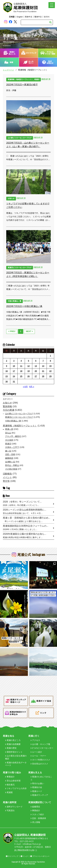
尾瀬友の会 (36, 787)
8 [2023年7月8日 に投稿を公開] (50, 361)
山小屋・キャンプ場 (40, 744)
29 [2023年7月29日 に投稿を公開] (50, 376)
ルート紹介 (36, 752)
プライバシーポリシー (40, 856)
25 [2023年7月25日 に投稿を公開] (21, 376)
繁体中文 (38, 17)
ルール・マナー (38, 756)
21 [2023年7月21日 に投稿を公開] (43, 371)
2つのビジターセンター (42, 748)
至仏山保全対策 (13, 781)
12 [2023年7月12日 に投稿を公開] (29, 366)
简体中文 (29, 17)
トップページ (8, 70)
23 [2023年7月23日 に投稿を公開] (7, 376)
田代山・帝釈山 (12, 465)
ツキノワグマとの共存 (16, 788)
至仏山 (8, 433)
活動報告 (7, 474)
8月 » (32, 387)
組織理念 (35, 807)
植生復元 (10, 785)
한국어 (47, 17)
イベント (7, 477)
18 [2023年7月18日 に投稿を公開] (21, 371)
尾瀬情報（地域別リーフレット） (20, 426)
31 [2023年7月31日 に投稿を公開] (14, 381)
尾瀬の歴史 (11, 748)
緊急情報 (7, 406)
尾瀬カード (36, 791)
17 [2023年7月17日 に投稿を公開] (14, 371)
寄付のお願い (37, 783)
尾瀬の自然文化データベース (16, 764)
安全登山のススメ (39, 764)
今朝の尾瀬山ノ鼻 (13, 421)
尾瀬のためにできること (41, 778)
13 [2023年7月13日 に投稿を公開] (36, 366)
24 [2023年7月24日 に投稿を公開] (14, 376)
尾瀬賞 (9, 792)
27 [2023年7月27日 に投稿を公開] (36, 376)
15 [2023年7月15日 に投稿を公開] (50, 366)
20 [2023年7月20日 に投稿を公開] (36, 371)
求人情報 (35, 822)
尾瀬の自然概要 (13, 744)
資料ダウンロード (14, 807)
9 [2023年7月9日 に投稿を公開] (7, 366)
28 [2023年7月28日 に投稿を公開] (43, 376)
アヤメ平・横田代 (13, 436)
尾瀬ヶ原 (9, 429)
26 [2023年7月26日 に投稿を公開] (29, 376)
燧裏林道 (9, 458)
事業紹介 (10, 777)
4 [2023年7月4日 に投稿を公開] (21, 361)
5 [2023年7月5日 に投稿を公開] (29, 361)
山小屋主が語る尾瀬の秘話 (16, 757)
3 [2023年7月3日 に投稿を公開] (14, 361)
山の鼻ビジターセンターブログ (19, 414)
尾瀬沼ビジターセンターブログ (19, 417)
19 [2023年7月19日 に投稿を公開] (29, 371)
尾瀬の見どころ (13, 740)
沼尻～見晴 (10, 454)
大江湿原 (9, 440)
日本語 (12, 17)
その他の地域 (11, 469)
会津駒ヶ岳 (10, 462)
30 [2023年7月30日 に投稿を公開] (7, 381)
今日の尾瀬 (9, 410)
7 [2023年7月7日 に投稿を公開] (43, 361)
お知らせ (7, 403)
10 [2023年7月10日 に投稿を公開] (14, 366)
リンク (24, 856)
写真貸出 (10, 810)
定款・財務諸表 (38, 818)
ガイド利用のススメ (40, 760)
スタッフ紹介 (37, 814)
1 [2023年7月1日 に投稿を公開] (50, 356)
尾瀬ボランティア (39, 795)
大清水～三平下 (12, 447)
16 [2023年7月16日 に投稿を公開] (7, 371)
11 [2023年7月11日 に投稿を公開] (21, 366)
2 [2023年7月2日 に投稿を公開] (7, 361)
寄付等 (6, 481)
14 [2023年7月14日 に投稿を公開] (43, 366)
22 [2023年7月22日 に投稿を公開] (50, 371)
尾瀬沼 (8, 444)
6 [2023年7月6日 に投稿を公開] (36, 361)
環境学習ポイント (14, 752)
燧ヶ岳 (8, 451)
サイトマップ (12, 856)
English (20, 17)
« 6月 (25, 387)
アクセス (35, 740)
